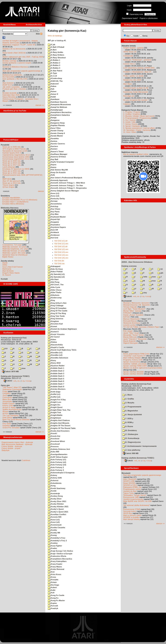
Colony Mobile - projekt (11, 448)
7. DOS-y (128, 419)
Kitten (52, 339)
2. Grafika (128, 399)
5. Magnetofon (130, 411)
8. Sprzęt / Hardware (132, 126)
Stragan (125, 352)
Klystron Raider (56, 366)
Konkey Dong (55, 496)
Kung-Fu (53, 598)
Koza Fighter (55, 546)
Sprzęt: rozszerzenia (132, 362)
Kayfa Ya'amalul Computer (61, 162)
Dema (145, 36)
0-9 (5, 349)
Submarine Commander (12, 389)
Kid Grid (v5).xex (61, 258)
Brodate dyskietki (10, 93)
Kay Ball (53, 159)
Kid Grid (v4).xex (61, 255)
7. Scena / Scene (130, 124)
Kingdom (53, 321)
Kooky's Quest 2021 (58, 512)
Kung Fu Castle (56, 595)
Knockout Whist (56, 441)
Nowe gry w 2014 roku (12, 183)
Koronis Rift (55, 517)
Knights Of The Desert (59, 426)
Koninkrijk (54, 494)
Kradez (52, 548)
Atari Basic (128, 84)
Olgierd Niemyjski (130, 343)
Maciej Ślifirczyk (130, 337)
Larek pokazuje (9, 167)
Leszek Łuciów (129, 325)
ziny (143, 293)
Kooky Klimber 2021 (58, 507)
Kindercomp (55, 298)
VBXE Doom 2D (130, 52)
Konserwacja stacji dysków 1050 (16, 157)
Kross (52, 577)
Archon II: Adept (9, 407)
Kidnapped (54, 266)
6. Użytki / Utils (129, 122)
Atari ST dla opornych (11, 181)
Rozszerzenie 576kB (132, 509)
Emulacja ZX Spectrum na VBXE (16, 169)
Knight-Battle (55, 415)
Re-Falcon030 (8, 77)
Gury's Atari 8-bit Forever (13, 267)
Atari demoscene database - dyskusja (17, 444)
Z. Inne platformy (131, 450)
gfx (160, 273)
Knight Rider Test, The (59, 410)
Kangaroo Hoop (56, 123)
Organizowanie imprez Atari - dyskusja (17, 442)
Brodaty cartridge (10, 61)
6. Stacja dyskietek (132, 414)
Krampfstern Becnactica (60, 559)
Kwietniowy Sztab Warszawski (136, 92)
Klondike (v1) (55, 353)
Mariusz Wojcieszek (131, 319)
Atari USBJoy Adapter (132, 358)
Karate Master (55, 136)
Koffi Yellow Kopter (58, 457)
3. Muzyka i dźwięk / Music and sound (139, 116)
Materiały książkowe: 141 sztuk (15, 249)
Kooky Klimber (56, 504)
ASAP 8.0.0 (7, 85)
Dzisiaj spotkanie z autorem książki (17, 63)
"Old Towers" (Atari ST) (12, 387)
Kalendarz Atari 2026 (11, 95)
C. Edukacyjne (130, 434)
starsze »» (40, 105)
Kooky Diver (55, 499)
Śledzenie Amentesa (132, 323)
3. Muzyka (128, 403)
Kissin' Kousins (56, 334)
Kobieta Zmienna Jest (59, 449)
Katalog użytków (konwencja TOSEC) (138, 458)
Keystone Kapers (57, 227)
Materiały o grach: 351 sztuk (14, 253)
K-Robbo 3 (54, 65)
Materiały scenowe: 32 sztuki (14, 247)
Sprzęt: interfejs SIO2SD (133, 374)
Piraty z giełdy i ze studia (133, 76)
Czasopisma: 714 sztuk (12, 245)
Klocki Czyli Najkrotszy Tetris (62, 350)
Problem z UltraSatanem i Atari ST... (138, 72)
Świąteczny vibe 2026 (132, 80)
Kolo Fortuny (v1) (57, 460)
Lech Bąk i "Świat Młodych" (134, 309)
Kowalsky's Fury (57, 538)
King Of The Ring (57, 313)
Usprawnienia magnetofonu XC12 (16, 155)
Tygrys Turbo (129, 493)
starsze (41, 191)
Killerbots (54, 295)
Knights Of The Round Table (62, 428)
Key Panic (54, 212)
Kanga (52, 118)
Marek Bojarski (129, 341)
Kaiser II (53, 94)
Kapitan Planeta (56, 125)
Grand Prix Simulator (11, 428)
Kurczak (53, 606)
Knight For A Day (57, 400)
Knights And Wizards (59, 423)
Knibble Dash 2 (56, 371)
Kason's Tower (56, 151)
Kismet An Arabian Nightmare (62, 329)
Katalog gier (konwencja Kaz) (14, 338)
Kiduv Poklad (55, 272)
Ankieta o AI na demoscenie (14, 49)
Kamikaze (54, 99)
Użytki (136, 36)
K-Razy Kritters (56, 55)
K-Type (52, 73)
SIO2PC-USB (129, 481)
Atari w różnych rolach (132, 515)
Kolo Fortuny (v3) (57, 465)
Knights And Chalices (59, 420)
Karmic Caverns (56, 144)
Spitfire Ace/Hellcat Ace (12, 409)
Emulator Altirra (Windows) (13, 204)
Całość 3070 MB (10, 371)
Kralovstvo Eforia (57, 556)
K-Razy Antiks (56, 52)
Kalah (52, 97)
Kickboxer (54, 235)
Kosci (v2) (54, 522)
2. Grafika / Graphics (132, 114)
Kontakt (4, 279)
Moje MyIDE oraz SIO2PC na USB (137, 501)
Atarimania (7, 269)
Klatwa (52, 342)
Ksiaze (52, 582)
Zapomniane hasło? (130, 18)
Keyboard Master (57, 217)
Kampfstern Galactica (59, 115)
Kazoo (52, 167)
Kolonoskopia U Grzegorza (61, 473)
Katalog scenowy (129, 266)
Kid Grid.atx (59, 261)
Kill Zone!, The (56, 285)
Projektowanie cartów (132, 489)
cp (160, 269)
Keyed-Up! (54, 219)
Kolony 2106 (8, 405)
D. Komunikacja (131, 438)
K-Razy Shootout (57, 58)
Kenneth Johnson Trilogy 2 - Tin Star (65, 185)
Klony (52, 360)
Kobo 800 (53, 452)
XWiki (5, 265)
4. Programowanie (132, 407)
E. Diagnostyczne (132, 442)
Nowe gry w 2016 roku (12, 171)
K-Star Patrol (55, 71)
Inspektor (6, 426)
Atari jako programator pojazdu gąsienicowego (21, 71)
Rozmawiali (127, 301)
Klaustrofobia (55, 345)
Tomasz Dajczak (130, 307)
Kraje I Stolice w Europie (60, 554)
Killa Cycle (54, 287)
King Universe (56, 319)
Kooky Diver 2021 (57, 501)
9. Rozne (128, 426)
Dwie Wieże (7, 418)
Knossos (53, 446)
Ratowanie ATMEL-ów (132, 487)
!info (144, 277)
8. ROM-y (128, 422)
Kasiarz (53, 149)
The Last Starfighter (11, 415)
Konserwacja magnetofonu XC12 (16, 159)
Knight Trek (54, 412)
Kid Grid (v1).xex (61, 244)
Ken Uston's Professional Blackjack (65, 178)
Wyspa (5, 411)
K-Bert (52, 50)
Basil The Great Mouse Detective (16, 420)
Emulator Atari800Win (11, 198)
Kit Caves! (54, 337)
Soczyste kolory (130, 511)
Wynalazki (126, 473)
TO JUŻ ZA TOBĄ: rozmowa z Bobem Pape (141, 327)
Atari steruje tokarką (131, 519)
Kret (51, 572)
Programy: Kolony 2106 (133, 360)
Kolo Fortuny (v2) (57, 462)
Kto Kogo (53, 585)
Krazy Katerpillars (57, 561)
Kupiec (52, 603)
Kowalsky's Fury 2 (57, 541)
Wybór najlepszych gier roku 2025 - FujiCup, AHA (23, 57)
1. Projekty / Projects (132, 112)
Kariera (52, 141)
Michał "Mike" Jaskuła (132, 311)
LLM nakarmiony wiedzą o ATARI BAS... (140, 68)
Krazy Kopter (55, 564)
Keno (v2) (53, 196)
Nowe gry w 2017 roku (12, 165)
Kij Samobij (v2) (56, 277)
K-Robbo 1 (54, 60)
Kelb (51, 175)
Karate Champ (56, 131)
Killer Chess (55, 290)
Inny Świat (7, 424)
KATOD (126, 317)
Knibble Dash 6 (56, 381)
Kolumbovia (55, 483)
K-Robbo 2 (54, 63)
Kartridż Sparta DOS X (12, 153)
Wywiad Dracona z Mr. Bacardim (137, 305)
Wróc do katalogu (55, 36)
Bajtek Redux (8, 257)
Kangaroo (54, 120)
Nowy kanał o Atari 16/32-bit (14, 53)
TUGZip (28, 381)
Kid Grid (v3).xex (61, 252)
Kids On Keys (55, 269)
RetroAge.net (129, 96)
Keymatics (54, 225)
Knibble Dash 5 (56, 379)
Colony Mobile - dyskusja (12, 446)
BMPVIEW (7, 179)
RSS (39, 34)
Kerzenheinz (55, 204)
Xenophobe (7, 401)
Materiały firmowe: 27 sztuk (14, 251)
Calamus (127, 104)
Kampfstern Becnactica (60, 112)
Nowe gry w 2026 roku (12, 147)
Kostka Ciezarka (56, 527)
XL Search (7, 275)
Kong (52, 486)
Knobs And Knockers (59, 431)
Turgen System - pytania (133, 48)
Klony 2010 (54, 363)
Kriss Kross (54, 574)
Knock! (52, 433)
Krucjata (53, 580)
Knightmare (54, 418)
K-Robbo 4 (54, 68)
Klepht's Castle (56, 347)
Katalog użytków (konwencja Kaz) (136, 384)
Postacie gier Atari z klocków (14, 89)
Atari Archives (8, 271)
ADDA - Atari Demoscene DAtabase (137, 262)
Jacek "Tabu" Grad (131, 333)
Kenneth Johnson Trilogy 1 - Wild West (66, 183)
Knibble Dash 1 (56, 368)
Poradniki (5, 145)
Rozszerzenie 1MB (131, 497)
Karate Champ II (56, 133)
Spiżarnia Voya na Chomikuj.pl (15, 255)
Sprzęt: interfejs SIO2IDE (134, 372)
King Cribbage (56, 306)
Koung (52, 535)
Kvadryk (53, 608)
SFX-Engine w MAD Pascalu (14, 149)
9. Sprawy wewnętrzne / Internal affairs (139, 128)
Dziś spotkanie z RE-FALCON (15, 79)
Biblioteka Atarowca (10, 208)
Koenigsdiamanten (58, 454)
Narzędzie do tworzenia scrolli (15, 151)
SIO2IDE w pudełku (131, 517)
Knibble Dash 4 (56, 376)
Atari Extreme (8, 83)
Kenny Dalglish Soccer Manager (63, 191)
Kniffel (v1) (54, 394)
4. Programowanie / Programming (137, 118)
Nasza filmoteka (9, 97)
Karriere (53, 146)
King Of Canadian (57, 308)
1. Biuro (127, 395)
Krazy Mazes (55, 567)
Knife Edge (54, 392)
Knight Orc (54, 405)
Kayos (52, 165)
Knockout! (54, 444)
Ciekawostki (128, 56)
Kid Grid (53, 238)
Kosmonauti (55, 525)
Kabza (52, 86)
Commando (7, 397)
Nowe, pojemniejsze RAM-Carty (136, 354)
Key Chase (54, 209)
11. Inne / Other (130, 132)
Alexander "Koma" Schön (134, 335)
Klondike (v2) (55, 355)
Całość (8, 381)
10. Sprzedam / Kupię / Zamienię (137, 130)
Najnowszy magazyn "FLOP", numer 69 (19, 45)
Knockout (54, 439)
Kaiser (52, 91)
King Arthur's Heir (57, 303)
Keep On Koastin (57, 172)
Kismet (52, 326)
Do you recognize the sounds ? (136, 100)
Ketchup (53, 206)
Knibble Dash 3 (56, 373)
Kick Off (53, 230)
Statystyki (5, 450)
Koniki (52, 491)
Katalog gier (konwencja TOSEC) (15, 376)
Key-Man (53, 214)
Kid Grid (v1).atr (61, 241)
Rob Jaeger (128, 331)
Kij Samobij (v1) (56, 274)
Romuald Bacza (130, 321)
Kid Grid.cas (60, 263)
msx (152, 281)
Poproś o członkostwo (149, 18)
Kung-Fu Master (56, 600)
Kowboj (53, 543)
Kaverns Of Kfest (57, 157)
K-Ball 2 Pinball (56, 47)
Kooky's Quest (56, 509)
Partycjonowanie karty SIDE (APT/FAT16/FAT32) (22, 175)
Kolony (52, 475)
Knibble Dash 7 (56, 384)
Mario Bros (7, 399)
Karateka (53, 138)
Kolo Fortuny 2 (56, 467)
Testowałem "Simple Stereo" (135, 495)
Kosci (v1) (54, 520)
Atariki (5, 263)
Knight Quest (55, 407)
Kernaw (53, 201)
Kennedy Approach (58, 180)
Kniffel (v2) (54, 397)
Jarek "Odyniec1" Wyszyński (135, 339)
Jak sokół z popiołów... (12, 87)
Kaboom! (53, 84)
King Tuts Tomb (56, 316)
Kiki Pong (54, 282)
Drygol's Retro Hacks (11, 273)
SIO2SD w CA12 (130, 485)
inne (22, 368)
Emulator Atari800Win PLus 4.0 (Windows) (20, 200)
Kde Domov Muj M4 (58, 170)
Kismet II (53, 332)
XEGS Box (128, 513)
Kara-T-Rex (54, 128)
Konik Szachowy (57, 488)
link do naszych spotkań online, (136, 154)
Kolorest (53, 480)
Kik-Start (53, 279)
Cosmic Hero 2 (129, 64)
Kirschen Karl (55, 324)
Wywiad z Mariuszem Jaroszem (136, 303)
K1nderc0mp (55, 78)
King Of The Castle (58, 311)
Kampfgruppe (55, 110)
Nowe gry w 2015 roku (12, 173)
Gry (128, 36)
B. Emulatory (130, 430)
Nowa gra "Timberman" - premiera (137, 60)
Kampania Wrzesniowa (59, 104)
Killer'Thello (55, 292)
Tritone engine (8, 185)
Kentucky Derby (56, 199)
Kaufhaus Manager (58, 154)
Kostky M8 (54, 533)
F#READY (128, 313)
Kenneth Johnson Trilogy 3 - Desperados (67, 188)
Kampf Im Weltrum (57, 107)
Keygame (53, 222)
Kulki (52, 590)
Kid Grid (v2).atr (61, 246)
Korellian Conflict (57, 514)
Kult (51, 593)
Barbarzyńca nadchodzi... (13, 75)
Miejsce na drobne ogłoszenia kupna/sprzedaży (143, 368)
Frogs (5, 391)
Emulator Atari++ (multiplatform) (15, 202)
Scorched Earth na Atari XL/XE (136, 88)
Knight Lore (54, 402)
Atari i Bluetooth (130, 479)
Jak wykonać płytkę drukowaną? (136, 505)
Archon (5, 413)
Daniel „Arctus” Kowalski (133, 315)
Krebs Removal (56, 569)
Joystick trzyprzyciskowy (133, 499)
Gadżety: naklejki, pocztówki (135, 364)
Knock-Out (54, 436)
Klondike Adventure (58, 358)
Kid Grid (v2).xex (61, 249)
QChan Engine (9, 187)
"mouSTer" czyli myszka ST (134, 356)
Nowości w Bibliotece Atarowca (15, 67)
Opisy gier (5, 385)
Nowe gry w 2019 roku (12, 163)
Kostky (52, 530)
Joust (5, 395)
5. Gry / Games (130, 120)
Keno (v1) (53, 193)
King (51, 300)
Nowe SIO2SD (129, 483)
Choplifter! (7, 393)
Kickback (53, 232)
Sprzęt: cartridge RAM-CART (135, 366)
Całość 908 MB (131, 453)
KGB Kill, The (55, 81)
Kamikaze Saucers (57, 102)
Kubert (52, 587)
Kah (51, 89)
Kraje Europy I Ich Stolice (60, 551)
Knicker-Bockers (57, 389)
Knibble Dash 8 (56, 387)
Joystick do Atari (130, 491)
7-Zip (23, 381)
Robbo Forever (9, 403)
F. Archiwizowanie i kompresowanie (140, 446)
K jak (51, 45)
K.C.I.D (52, 76)
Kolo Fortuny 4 (56, 470)
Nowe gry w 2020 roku (12, 161)
